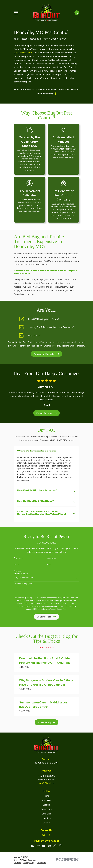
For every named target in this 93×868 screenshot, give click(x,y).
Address (17, 572)
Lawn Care (46, 814)
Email (49, 565)
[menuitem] (17, 863)
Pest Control (47, 810)
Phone (16, 565)
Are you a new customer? (24, 578)
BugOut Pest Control (23, 53)
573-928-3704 (47, 763)
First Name (18, 559)
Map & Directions (46, 784)
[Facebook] (49, 835)
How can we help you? (23, 584)
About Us (46, 801)
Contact (47, 823)
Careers (46, 805)
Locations (47, 819)
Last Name (51, 559)
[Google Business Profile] (44, 835)
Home (47, 796)
